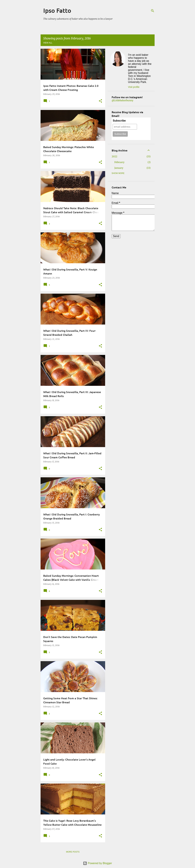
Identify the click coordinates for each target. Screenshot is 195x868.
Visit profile (134, 87)
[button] (100, 101)
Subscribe (119, 121)
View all (48, 43)
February (119, 162)
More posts (73, 852)
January (119, 168)
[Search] (153, 11)
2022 (114, 156)
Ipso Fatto (57, 10)
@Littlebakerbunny (122, 100)
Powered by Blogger (97, 863)
